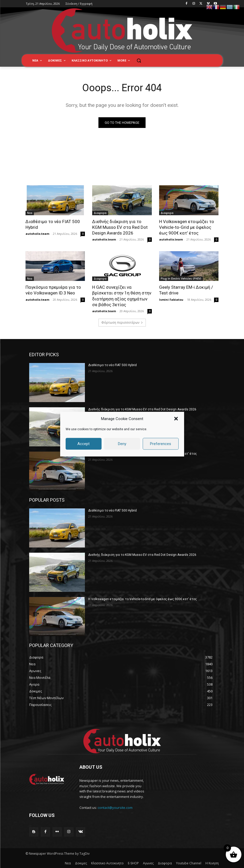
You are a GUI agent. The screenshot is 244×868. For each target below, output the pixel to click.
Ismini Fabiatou (171, 300)
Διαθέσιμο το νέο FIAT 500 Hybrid (112, 365)
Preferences (161, 444)
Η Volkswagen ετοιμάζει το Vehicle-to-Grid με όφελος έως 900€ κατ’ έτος (187, 227)
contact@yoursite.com (115, 808)
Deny (122, 444)
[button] (176, 419)
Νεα (30, 213)
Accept (83, 444)
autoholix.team (37, 234)
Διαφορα (100, 213)
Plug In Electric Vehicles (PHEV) (181, 279)
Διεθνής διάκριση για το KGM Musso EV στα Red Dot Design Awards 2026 (120, 227)
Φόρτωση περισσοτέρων (122, 322)
